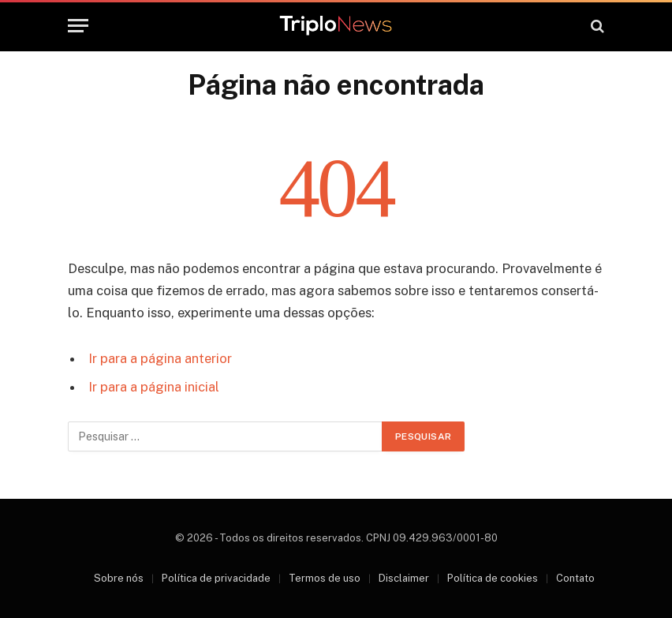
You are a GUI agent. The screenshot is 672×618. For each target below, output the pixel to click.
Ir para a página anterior (160, 358)
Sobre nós (119, 578)
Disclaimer (404, 578)
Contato (575, 578)
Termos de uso (325, 578)
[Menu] (78, 26)
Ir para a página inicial (154, 387)
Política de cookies (493, 578)
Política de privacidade (216, 578)
